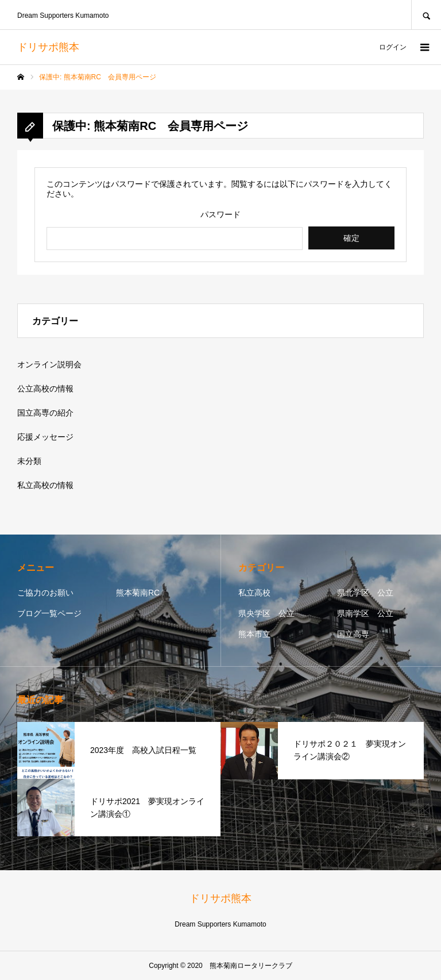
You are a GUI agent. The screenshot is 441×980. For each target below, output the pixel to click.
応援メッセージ (45, 437)
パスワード (220, 214)
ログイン (393, 47)
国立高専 (353, 634)
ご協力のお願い (45, 593)
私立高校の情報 (45, 485)
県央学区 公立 (266, 613)
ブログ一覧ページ (49, 613)
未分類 (29, 461)
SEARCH (426, 15)
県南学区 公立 (365, 613)
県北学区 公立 (365, 593)
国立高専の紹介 (45, 413)
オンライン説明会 (49, 364)
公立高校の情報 (45, 389)
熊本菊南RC (138, 593)
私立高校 (254, 593)
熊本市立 (254, 634)
